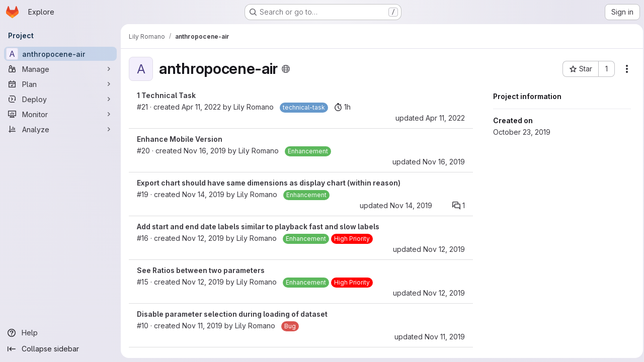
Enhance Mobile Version (180, 139)
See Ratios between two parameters (201, 270)
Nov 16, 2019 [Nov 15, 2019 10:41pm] (205, 151)
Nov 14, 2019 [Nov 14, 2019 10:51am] (203, 194)
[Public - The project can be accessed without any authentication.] (286, 69)
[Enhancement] (308, 151)
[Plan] (60, 84)
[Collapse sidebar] (60, 349)
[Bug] (290, 326)
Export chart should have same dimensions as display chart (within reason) (269, 183)
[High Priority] (352, 239)
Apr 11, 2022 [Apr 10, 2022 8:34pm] (442, 118)
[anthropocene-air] (60, 54)
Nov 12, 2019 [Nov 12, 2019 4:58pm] (441, 249)
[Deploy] (60, 99)
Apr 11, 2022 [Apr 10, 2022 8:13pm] (201, 107)
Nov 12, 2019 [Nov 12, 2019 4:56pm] (203, 238)
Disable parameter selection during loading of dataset (232, 314)
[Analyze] (60, 129)
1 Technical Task (166, 95)
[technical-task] (304, 108)
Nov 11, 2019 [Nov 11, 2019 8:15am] (442, 337)
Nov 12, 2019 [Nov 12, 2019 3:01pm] (203, 282)
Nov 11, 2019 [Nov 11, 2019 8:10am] (202, 326)
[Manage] (60, 69)
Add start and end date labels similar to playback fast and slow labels (258, 227)
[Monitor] (60, 114)
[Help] (60, 333)
